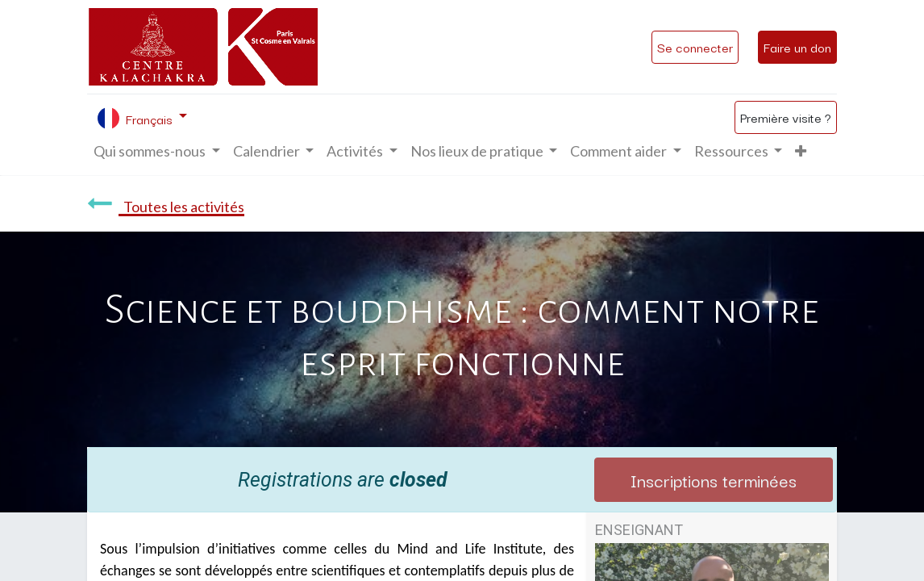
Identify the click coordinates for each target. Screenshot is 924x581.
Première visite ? (786, 117)
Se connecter (695, 47)
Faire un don (797, 47)
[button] (801, 151)
